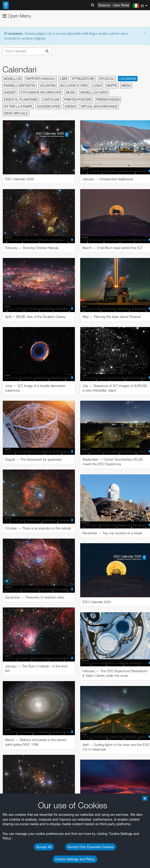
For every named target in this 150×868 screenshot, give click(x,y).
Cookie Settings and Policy (75, 859)
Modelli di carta (94, 92)
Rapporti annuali (41, 79)
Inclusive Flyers (74, 86)
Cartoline (51, 100)
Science (104, 5)
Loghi (97, 86)
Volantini (48, 86)
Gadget (10, 92)
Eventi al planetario (21, 100)
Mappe (112, 86)
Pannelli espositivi (19, 86)
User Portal (121, 5)
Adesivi (70, 106)
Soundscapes (49, 106)
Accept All (44, 847)
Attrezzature (83, 79)
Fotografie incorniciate (41, 92)
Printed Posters (78, 100)
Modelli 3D (13, 79)
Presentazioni (108, 100)
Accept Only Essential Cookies (91, 847)
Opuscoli (107, 79)
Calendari (128, 79)
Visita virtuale (16, 113)
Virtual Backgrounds (99, 106)
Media (126, 86)
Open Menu (17, 16)
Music (71, 92)
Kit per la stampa (18, 106)
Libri (64, 79)
